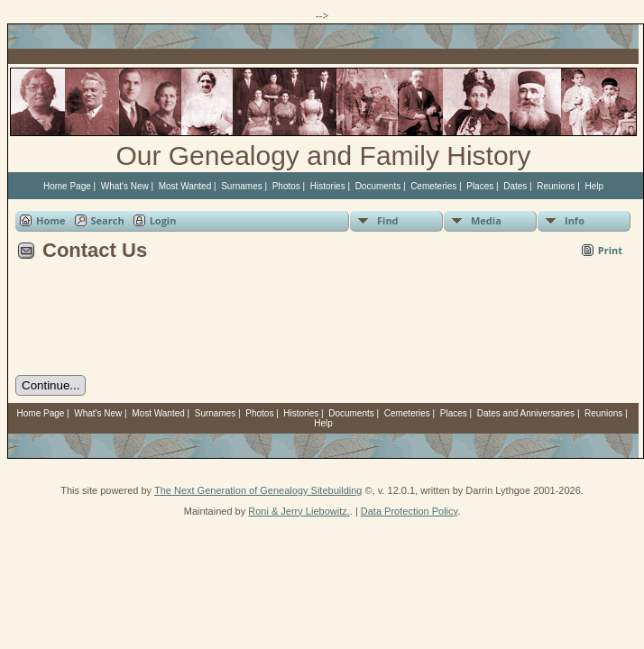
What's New (125, 186)
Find (388, 220)
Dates (515, 186)
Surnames (242, 186)
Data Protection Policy (409, 511)
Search (108, 220)
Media (486, 220)
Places (480, 186)
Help (594, 186)
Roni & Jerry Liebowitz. (299, 511)
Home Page (67, 186)
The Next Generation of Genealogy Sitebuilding (258, 490)
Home (51, 220)
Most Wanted (185, 186)
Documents (378, 186)
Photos (286, 186)
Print (610, 250)
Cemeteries (433, 186)
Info (575, 220)
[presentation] (152, 324)
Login (163, 220)
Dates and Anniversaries (526, 413)
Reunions (556, 186)
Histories (328, 186)
